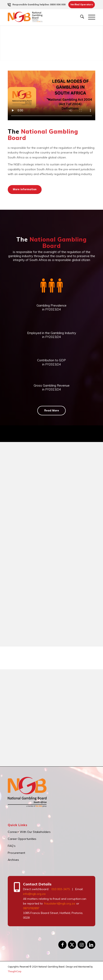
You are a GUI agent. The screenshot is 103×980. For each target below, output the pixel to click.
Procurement (16, 853)
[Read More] (51, 411)
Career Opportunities (22, 839)
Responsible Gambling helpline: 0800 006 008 (39, 5)
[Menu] (90, 17)
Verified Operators (82, 5)
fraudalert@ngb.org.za (59, 903)
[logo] (43, 17)
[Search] (80, 17)
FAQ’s (12, 846)
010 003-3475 (61, 889)
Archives (13, 860)
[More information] (25, 190)
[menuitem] (39, 5)
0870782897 (31, 908)
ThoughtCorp (14, 971)
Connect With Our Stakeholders (29, 832)
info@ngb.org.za (34, 894)
